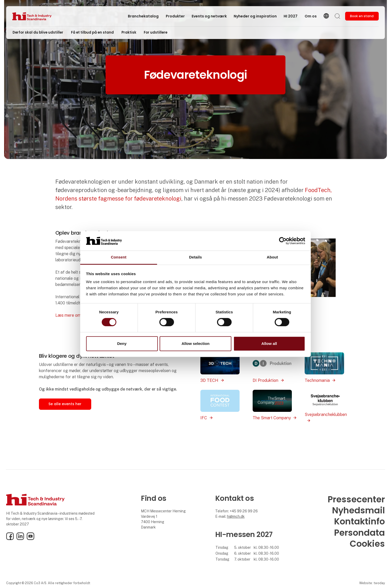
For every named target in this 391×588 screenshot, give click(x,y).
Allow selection (195, 343)
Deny (122, 343)
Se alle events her (65, 404)
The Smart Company (272, 418)
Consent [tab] (119, 257)
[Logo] (33, 16)
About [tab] (272, 257)
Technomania (317, 380)
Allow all (269, 343)
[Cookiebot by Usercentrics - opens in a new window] (283, 241)
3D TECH (209, 380)
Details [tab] (195, 257)
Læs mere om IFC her (75, 315)
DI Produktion (265, 380)
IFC (204, 418)
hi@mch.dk (236, 516)
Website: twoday (372, 583)
